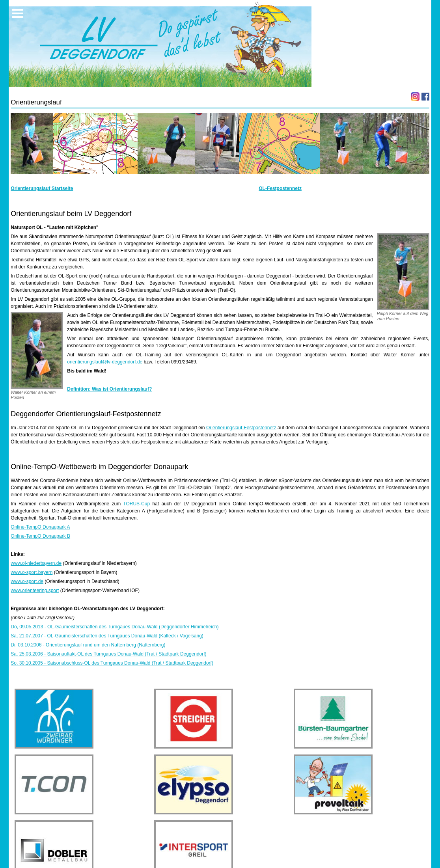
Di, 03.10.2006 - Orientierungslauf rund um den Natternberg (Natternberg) (88, 645)
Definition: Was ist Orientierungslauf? (109, 389)
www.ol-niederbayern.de (36, 563)
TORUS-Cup (136, 504)
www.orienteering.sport (35, 590)
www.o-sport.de (27, 581)
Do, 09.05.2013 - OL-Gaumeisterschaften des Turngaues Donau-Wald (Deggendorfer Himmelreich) (115, 627)
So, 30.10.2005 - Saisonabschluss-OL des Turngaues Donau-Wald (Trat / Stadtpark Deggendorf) (112, 663)
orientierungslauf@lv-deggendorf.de (105, 362)
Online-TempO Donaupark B (40, 536)
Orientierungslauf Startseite (42, 188)
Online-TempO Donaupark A (40, 527)
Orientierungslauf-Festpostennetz (241, 428)
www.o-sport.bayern (32, 572)
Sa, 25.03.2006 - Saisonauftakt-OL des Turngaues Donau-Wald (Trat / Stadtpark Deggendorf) (108, 654)
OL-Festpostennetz (280, 188)
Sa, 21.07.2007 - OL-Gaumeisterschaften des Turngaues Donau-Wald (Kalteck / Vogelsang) (107, 636)
